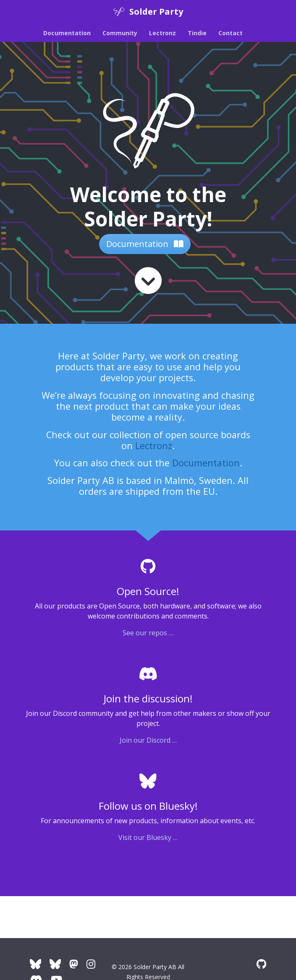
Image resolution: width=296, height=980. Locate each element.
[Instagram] (91, 964)
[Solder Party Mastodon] (74, 964)
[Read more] (148, 281)
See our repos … (148, 633)
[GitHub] (261, 964)
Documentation (145, 244)
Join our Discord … (148, 740)
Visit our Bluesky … (148, 837)
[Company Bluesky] (35, 964)
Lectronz (154, 446)
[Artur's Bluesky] (55, 964)
